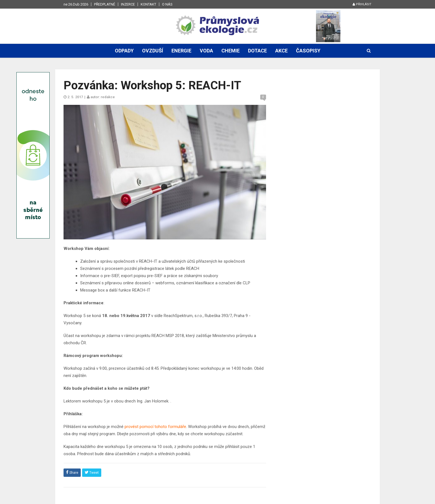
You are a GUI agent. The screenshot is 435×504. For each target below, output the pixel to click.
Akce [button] (281, 51)
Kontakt (148, 4)
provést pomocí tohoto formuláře (155, 427)
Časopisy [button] (308, 51)
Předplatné (105, 4)
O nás (167, 4)
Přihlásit (362, 4)
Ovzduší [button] (153, 51)
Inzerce (128, 4)
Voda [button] (206, 51)
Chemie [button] (231, 51)
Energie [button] (181, 51)
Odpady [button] (124, 51)
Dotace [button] (257, 51)
